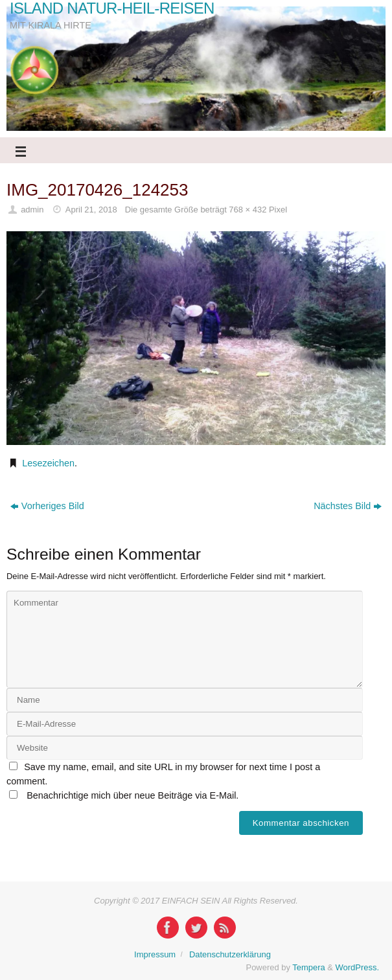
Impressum (155, 954)
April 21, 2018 (91, 210)
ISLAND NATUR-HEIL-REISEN (112, 8)
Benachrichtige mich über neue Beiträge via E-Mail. (133, 795)
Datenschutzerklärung (230, 954)
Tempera (308, 967)
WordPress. (357, 967)
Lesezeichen (48, 463)
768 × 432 (248, 210)
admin (32, 210)
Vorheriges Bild (47, 506)
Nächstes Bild (348, 506)
